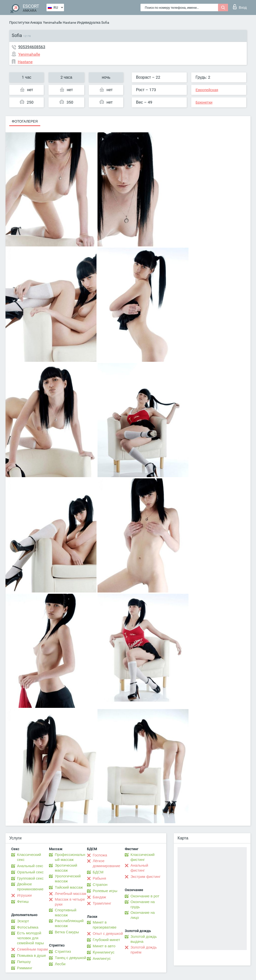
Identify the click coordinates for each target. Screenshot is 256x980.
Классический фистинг (142, 857)
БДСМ (98, 872)
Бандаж (99, 897)
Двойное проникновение (30, 887)
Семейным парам (32, 949)
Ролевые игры (105, 891)
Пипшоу (24, 962)
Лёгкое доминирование (106, 863)
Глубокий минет (106, 940)
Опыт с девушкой (108, 934)
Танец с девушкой (70, 958)
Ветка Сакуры (67, 932)
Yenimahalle (52, 22)
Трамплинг (102, 903)
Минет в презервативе (105, 925)
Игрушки (24, 895)
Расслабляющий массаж (69, 923)
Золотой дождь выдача (144, 939)
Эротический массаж (66, 868)
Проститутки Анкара (26, 22)
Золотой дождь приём (144, 950)
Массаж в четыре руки (70, 902)
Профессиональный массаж (70, 857)
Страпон (100, 885)
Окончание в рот (145, 896)
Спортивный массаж (65, 913)
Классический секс (29, 857)
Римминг (25, 968)
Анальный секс (30, 866)
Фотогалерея (25, 121)
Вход (240, 7)
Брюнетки (204, 102)
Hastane (69, 22)
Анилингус (102, 959)
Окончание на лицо (143, 915)
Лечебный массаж (70, 894)
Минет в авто (104, 946)
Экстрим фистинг (145, 877)
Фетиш (23, 902)
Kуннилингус (104, 952)
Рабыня (99, 878)
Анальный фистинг (139, 868)
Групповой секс (30, 878)
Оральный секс (30, 872)
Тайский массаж (69, 887)
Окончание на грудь (143, 904)
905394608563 (32, 47)
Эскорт (23, 921)
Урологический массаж (68, 879)
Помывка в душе (31, 956)
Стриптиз (63, 952)
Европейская (207, 90)
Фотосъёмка (28, 927)
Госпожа (100, 855)
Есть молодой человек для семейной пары (30, 938)
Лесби (60, 964)
